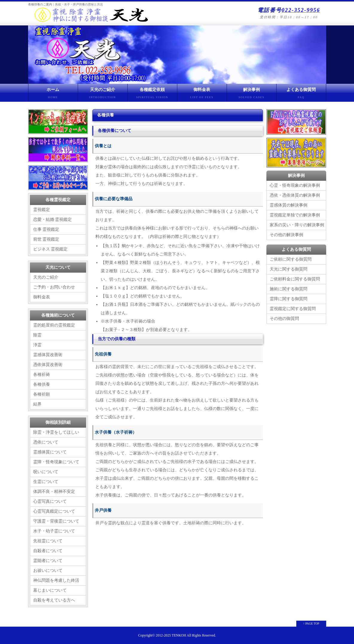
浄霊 (37, 345)
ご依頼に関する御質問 (291, 259)
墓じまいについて (50, 590)
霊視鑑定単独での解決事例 (295, 215)
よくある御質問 (301, 95)
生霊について (46, 482)
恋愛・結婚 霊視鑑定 (53, 220)
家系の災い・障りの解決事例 (297, 225)
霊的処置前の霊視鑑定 (54, 325)
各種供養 (42, 384)
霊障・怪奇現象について (56, 462)
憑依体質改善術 (48, 365)
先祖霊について (48, 541)
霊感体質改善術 (48, 355)
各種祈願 (42, 394)
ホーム (53, 95)
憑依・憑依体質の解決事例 (295, 195)
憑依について (46, 442)
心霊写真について (50, 501)
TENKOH (179, 635)
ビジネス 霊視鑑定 (51, 249)
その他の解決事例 (286, 235)
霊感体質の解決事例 (289, 205)
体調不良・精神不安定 (54, 492)
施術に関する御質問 (289, 289)
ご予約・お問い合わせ (54, 287)
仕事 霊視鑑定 (46, 229)
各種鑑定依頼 (152, 95)
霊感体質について (50, 452)
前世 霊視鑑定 (46, 239)
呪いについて (46, 472)
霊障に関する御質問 (289, 299)
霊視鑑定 (42, 210)
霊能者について (48, 561)
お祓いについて (48, 571)
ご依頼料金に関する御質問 (295, 279)
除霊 (37, 335)
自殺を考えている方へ (54, 600)
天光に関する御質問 (289, 269)
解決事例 (252, 95)
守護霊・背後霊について (56, 521)
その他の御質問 (284, 319)
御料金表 (202, 95)
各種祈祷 (42, 375)
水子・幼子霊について (54, 531)
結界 (37, 404)
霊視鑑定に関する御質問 (293, 309)
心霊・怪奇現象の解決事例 (295, 185)
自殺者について (48, 551)
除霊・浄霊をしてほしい (56, 432)
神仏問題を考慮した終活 (56, 580)
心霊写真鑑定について (54, 511)
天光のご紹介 (103, 95)
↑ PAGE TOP (311, 624)
